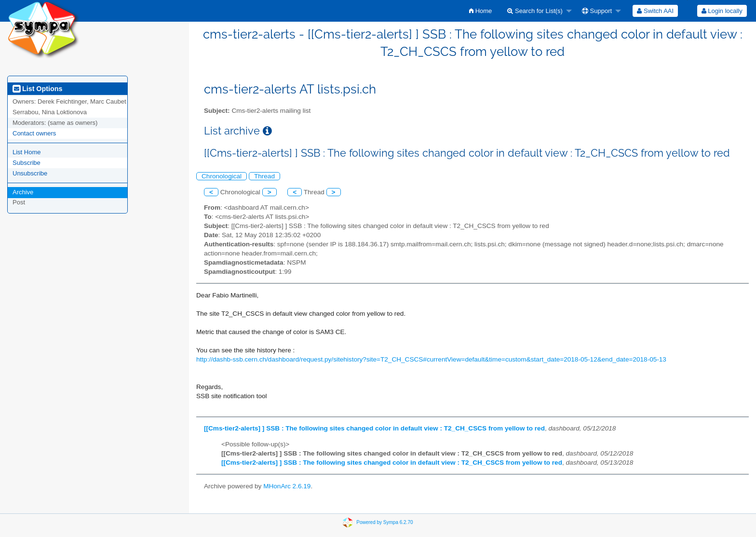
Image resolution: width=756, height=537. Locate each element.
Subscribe (27, 163)
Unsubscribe (30, 173)
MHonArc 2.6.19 (287, 486)
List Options (37, 89)
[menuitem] (480, 11)
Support (597, 11)
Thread (264, 176)
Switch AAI (655, 11)
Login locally (722, 11)
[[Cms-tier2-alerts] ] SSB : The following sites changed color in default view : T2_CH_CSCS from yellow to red (374, 428)
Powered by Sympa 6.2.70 (385, 522)
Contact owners (34, 133)
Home (480, 11)
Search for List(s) (535, 11)
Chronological (222, 176)
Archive (23, 192)
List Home (27, 152)
